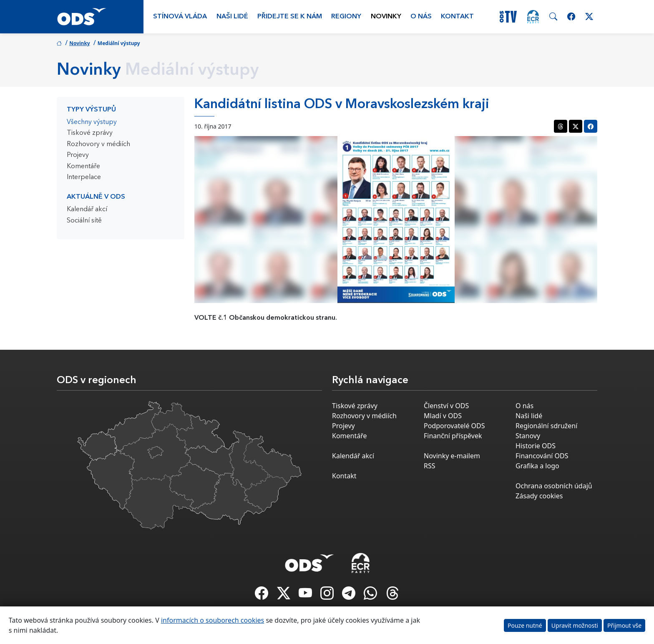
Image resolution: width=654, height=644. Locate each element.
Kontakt (457, 17)
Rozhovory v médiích (98, 144)
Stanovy (528, 436)
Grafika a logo (537, 466)
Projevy (78, 155)
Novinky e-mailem (452, 456)
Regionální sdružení (546, 426)
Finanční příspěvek (453, 436)
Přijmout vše (624, 625)
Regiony (346, 17)
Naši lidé (232, 17)
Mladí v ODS (443, 416)
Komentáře (83, 167)
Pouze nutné (525, 625)
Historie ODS (536, 446)
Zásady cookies (539, 496)
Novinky (386, 17)
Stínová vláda (180, 17)
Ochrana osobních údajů (554, 486)
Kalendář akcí (87, 210)
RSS (430, 466)
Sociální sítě (84, 221)
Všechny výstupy (92, 122)
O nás (421, 17)
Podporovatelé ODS (454, 426)
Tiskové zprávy (90, 133)
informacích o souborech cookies (213, 620)
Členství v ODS (446, 406)
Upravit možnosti (575, 625)
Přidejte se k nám (290, 17)
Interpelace (84, 177)
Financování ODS (542, 456)
